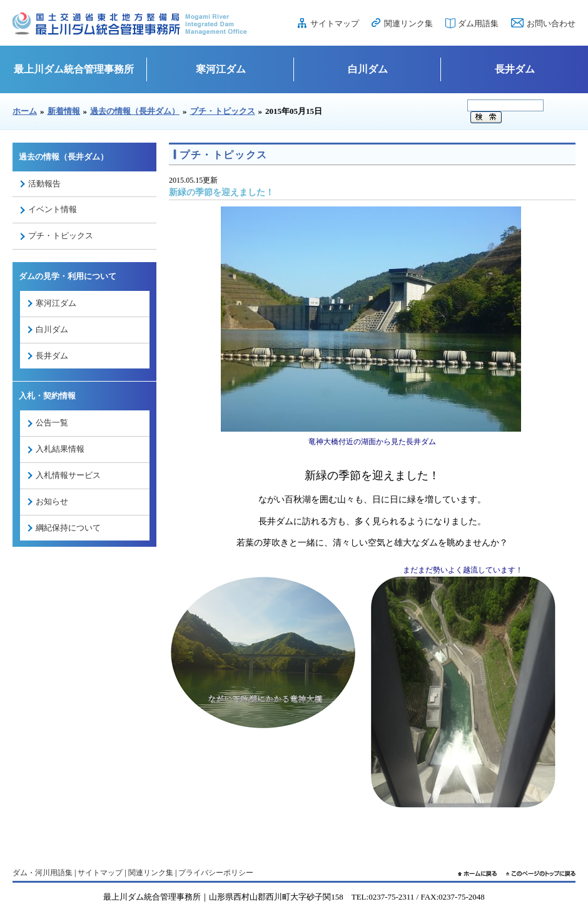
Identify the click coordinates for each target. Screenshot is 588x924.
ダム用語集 (478, 23)
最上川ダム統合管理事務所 (74, 69)
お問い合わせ (551, 23)
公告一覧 (52, 423)
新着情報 (64, 111)
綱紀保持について (68, 528)
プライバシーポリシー (216, 873)
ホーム (25, 111)
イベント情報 (53, 209)
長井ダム (515, 69)
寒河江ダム (221, 69)
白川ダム (368, 69)
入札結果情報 (60, 449)
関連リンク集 (408, 23)
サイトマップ (335, 23)
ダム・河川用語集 (43, 873)
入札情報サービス (68, 475)
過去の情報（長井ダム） (135, 111)
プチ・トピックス (223, 111)
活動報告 (44, 184)
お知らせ (52, 501)
